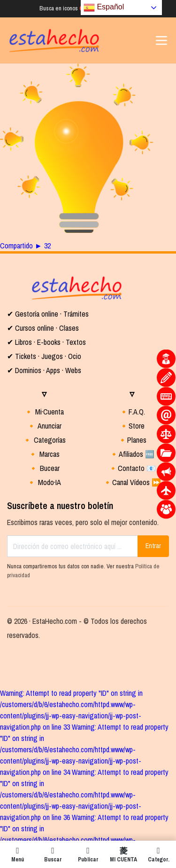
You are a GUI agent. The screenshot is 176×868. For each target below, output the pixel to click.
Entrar (153, 546)
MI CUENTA (123, 854)
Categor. (158, 854)
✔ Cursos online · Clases (43, 328)
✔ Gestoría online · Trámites (48, 314)
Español (104, 8)
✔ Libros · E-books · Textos (46, 342)
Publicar (88, 854)
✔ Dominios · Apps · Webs (44, 370)
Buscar (53, 854)
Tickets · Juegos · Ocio (47, 356)
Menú (18, 854)
